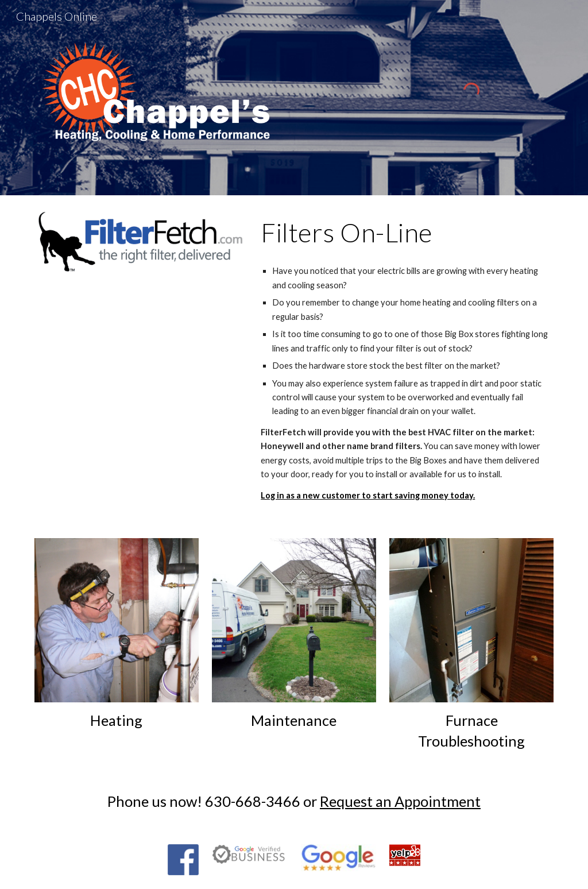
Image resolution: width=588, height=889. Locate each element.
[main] (405, 233)
